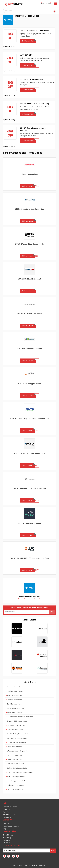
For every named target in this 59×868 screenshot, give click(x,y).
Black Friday (46, 4)
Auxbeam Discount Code (15, 708)
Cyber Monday (8, 835)
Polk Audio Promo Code (15, 785)
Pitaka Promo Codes (14, 695)
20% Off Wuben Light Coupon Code (29, 244)
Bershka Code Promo (14, 704)
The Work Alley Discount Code (17, 734)
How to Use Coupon (10, 807)
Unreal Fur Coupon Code (15, 764)
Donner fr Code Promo (15, 687)
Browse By (7, 820)
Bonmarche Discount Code (16, 742)
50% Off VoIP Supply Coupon (29, 384)
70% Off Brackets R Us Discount (29, 314)
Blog (5, 829)
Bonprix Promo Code (14, 700)
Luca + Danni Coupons (14, 789)
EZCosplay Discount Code (16, 725)
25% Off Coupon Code (29, 174)
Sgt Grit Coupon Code (14, 755)
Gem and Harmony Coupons (17, 738)
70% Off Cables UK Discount (29, 279)
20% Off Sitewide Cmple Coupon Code (29, 453)
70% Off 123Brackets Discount (29, 349)
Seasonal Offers (9, 831)
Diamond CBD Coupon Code (17, 721)
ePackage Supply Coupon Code (18, 751)
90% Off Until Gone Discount (29, 523)
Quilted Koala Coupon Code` (17, 768)
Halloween (7, 843)
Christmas (6, 840)
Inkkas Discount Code (14, 759)
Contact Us (7, 809)
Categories (7, 823)
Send (52, 612)
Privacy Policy (8, 817)
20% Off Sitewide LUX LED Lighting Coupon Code (29, 558)
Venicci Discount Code (14, 729)
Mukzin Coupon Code (14, 712)
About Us (6, 812)
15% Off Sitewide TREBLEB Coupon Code (29, 488)
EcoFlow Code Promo (14, 691)
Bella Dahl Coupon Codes (16, 776)
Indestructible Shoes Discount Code (19, 717)
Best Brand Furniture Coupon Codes (20, 772)
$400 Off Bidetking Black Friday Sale (29, 209)
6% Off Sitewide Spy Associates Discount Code (29, 419)
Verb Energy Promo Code (16, 781)
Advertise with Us (9, 815)
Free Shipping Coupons (11, 826)
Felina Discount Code (14, 747)
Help (5, 803)
